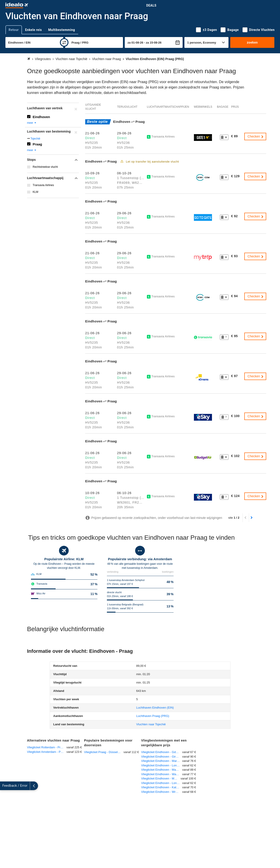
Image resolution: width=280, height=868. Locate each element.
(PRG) (153, 716)
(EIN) (155, 708)
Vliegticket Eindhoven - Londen (161, 765)
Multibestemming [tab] (61, 30)
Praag (38, 144)
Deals (151, 5)
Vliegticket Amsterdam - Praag (47, 752)
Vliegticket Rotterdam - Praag (46, 747)
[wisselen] (64, 42)
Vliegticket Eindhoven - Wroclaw (162, 792)
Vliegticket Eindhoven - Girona (161, 757)
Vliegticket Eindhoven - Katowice (162, 787)
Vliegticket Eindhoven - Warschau (162, 774)
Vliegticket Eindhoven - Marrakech (162, 761)
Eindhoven (41, 117)
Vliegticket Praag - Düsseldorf (103, 752)
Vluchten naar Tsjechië (151, 724)
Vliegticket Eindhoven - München (161, 778)
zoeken (252, 42)
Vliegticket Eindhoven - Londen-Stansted (162, 783)
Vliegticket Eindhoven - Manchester (162, 770)
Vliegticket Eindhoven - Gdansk (162, 752)
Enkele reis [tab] (33, 30)
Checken (256, 136)
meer (32, 123)
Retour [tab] (14, 30)
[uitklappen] (4, 786)
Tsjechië (35, 139)
